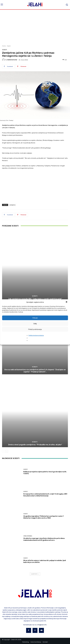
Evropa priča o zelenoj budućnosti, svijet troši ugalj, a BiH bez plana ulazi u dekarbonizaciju (45, 495)
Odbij (35, 324)
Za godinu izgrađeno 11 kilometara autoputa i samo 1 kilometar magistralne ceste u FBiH (43, 517)
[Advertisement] (35, 27)
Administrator (12, 60)
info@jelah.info (42, 625)
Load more (35, 574)
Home (4, 46)
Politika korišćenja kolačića (36, 335)
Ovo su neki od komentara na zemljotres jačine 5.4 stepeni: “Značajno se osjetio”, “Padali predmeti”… (35, 371)
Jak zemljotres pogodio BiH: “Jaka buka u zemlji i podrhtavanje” (35, 299)
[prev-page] (3, 451)
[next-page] (7, 451)
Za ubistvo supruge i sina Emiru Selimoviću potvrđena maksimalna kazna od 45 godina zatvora (44, 539)
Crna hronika (28, 536)
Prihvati (35, 318)
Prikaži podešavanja (35, 329)
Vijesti (9, 46)
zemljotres (12, 205)
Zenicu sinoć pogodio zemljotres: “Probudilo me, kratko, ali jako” (35, 445)
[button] (67, 302)
